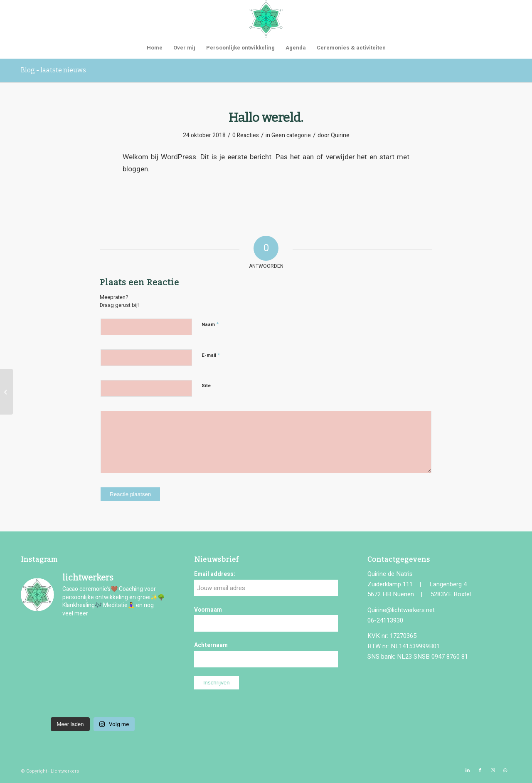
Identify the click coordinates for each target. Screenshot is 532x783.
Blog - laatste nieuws (53, 70)
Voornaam (208, 610)
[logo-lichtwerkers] (266, 19)
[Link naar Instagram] (493, 771)
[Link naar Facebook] (480, 771)
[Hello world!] (6, 392)
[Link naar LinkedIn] (468, 771)
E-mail (211, 355)
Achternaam (211, 645)
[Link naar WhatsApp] (505, 771)
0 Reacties (246, 135)
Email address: (215, 574)
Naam (210, 324)
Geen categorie (291, 135)
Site (206, 386)
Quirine (340, 135)
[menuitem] (155, 48)
